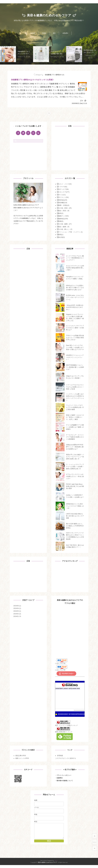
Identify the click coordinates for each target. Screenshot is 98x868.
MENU (95, 842)
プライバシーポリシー (64, 775)
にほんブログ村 (60, 664)
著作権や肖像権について (65, 781)
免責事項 (59, 778)
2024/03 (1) (17, 611)
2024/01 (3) (17, 617)
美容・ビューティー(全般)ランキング (66, 725)
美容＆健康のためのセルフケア (49, 15)
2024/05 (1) (17, 606)
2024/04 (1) (17, 608)
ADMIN (65, 33)
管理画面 (60, 756)
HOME (32, 33)
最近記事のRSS (21, 756)
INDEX (44, 33)
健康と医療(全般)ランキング (64, 732)
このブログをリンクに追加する (65, 758)
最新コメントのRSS (22, 758)
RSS (54, 33)
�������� (79, 710)
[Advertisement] (70, 149)
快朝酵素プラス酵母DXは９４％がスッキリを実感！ (33, 80)
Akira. (56, 863)
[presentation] (3, 54)
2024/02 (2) (17, 614)
